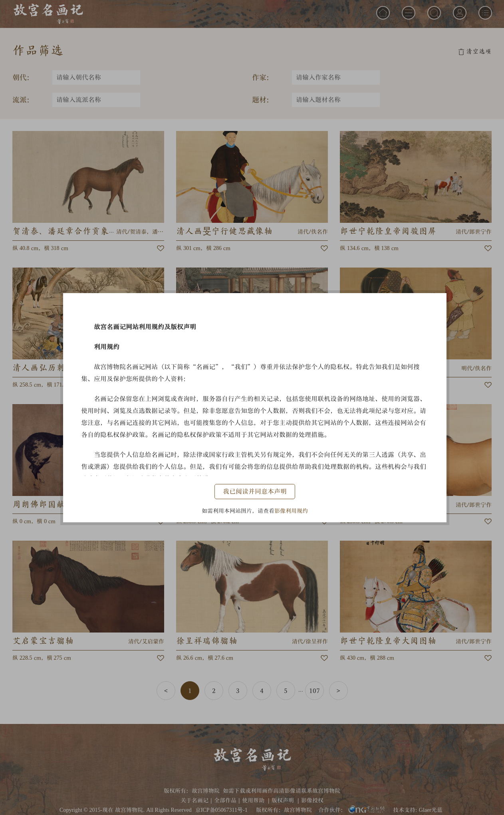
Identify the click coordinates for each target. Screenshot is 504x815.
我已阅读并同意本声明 (255, 491)
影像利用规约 (291, 511)
